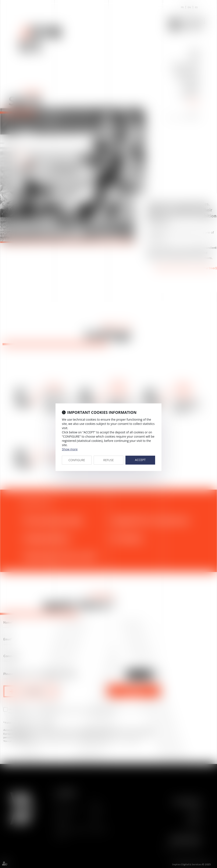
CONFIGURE (77, 460)
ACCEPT (140, 460)
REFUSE (108, 460)
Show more (70, 449)
